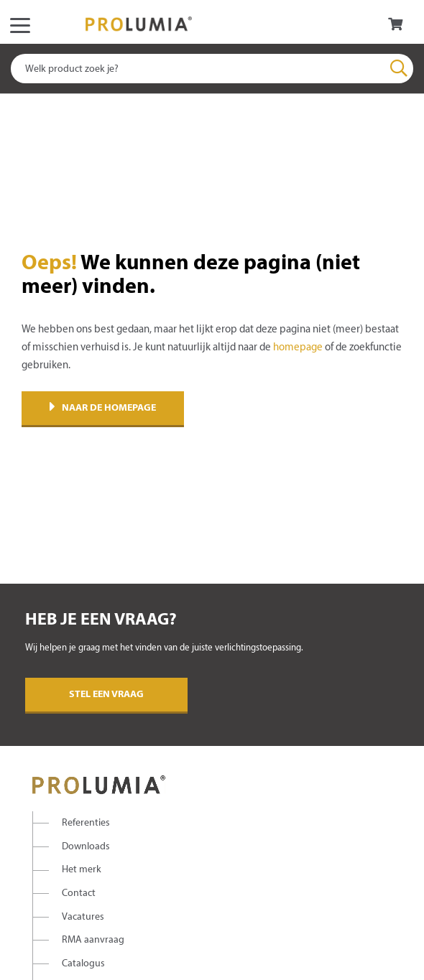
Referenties (86, 823)
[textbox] (212, 69)
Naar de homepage (103, 408)
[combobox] (212, 69)
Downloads (86, 847)
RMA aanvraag (93, 940)
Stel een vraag (106, 695)
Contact (79, 893)
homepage (298, 347)
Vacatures (83, 917)
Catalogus (83, 964)
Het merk (82, 870)
